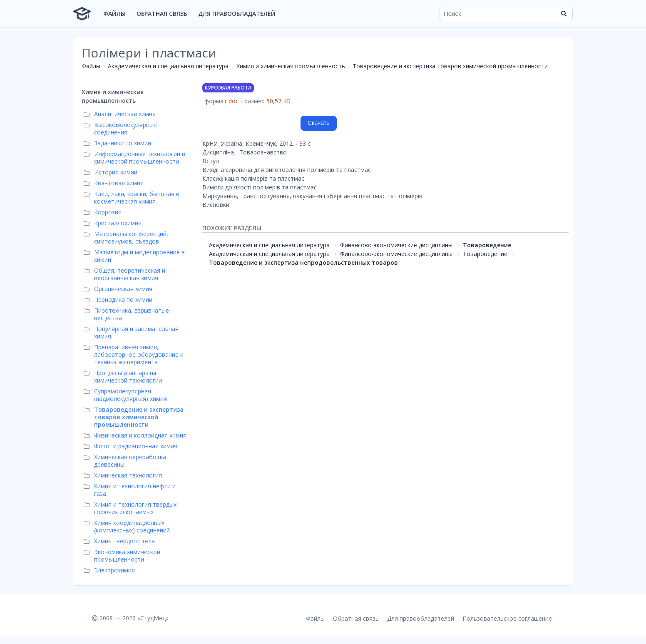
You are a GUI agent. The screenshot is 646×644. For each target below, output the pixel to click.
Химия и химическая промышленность (291, 66)
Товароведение (487, 245)
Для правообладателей (237, 14)
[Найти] (564, 14)
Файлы (114, 14)
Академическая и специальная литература (168, 66)
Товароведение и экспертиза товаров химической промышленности (450, 66)
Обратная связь (162, 14)
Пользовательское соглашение (507, 618)
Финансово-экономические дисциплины (396, 245)
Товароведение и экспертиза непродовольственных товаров (303, 262)
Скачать (319, 123)
